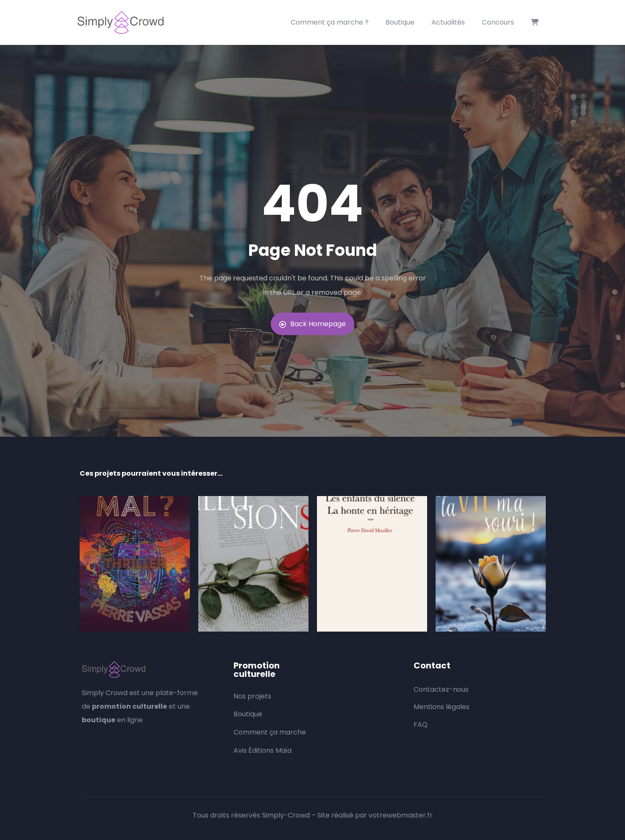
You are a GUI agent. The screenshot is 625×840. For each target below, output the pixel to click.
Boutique (400, 22)
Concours (498, 22)
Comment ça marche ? (330, 22)
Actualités (448, 22)
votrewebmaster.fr (401, 815)
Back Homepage (312, 324)
